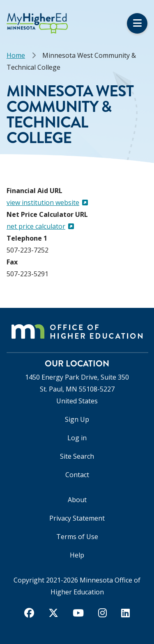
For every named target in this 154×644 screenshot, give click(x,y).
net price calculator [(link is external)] (40, 226)
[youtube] (78, 613)
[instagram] (102, 613)
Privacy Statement (77, 518)
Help (77, 555)
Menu (137, 23)
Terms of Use (77, 537)
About (77, 500)
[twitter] (53, 613)
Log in (77, 438)
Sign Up (77, 419)
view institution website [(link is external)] (47, 203)
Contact (77, 475)
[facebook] (29, 613)
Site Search (77, 456)
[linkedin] (125, 613)
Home (16, 55)
